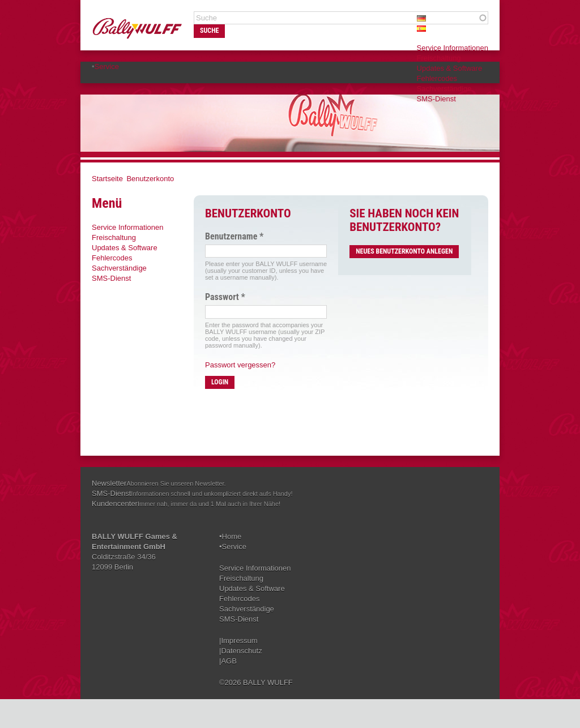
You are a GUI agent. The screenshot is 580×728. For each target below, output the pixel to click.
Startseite (107, 179)
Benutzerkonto (150, 179)
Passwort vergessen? (240, 365)
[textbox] (341, 18)
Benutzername (234, 237)
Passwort (225, 297)
